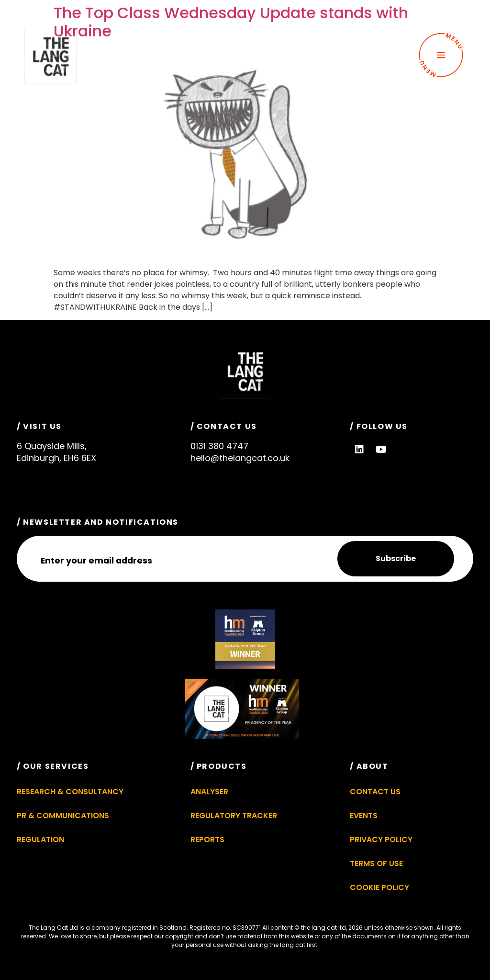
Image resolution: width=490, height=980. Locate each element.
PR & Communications (63, 816)
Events (364, 816)
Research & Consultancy (70, 792)
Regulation (40, 839)
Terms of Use (376, 863)
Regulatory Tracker (234, 816)
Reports (207, 839)
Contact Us (375, 792)
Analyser (209, 792)
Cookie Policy (379, 887)
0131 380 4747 (219, 446)
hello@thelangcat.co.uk (240, 458)
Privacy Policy (381, 839)
